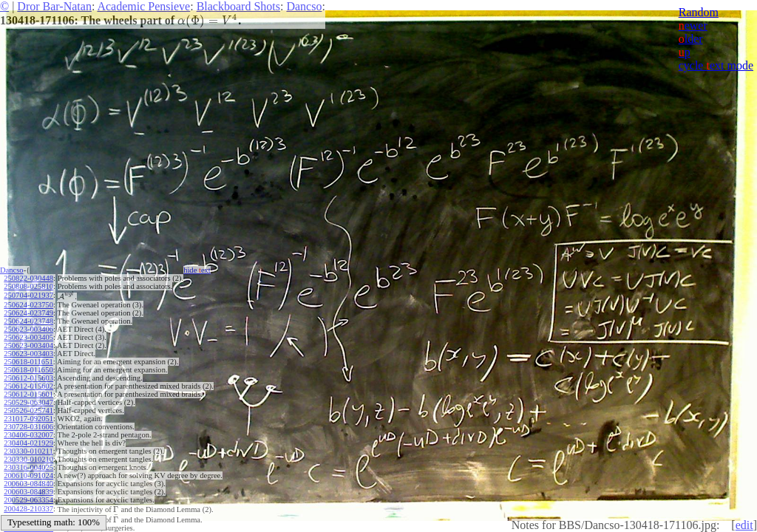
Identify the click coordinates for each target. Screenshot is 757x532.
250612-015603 (28, 378)
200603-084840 (28, 484)
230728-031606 (28, 427)
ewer (693, 25)
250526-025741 (28, 410)
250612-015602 (28, 386)
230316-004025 (28, 467)
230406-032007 (28, 435)
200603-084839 (28, 492)
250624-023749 (28, 313)
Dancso (304, 6)
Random (699, 12)
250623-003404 (28, 345)
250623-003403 (28, 354)
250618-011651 (28, 362)
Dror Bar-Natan (54, 6)
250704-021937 (28, 295)
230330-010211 (28, 451)
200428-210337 (28, 509)
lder (691, 39)
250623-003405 (28, 337)
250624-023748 (28, 321)
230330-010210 (28, 459)
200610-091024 (28, 475)
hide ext (197, 270)
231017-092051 (28, 419)
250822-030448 (28, 278)
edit (744, 525)
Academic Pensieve (143, 6)
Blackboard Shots (238, 6)
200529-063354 (28, 500)
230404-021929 (28, 443)
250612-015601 (28, 394)
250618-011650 (28, 370)
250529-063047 (28, 402)
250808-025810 (28, 286)
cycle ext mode (716, 65)
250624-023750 (28, 305)
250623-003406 (28, 329)
